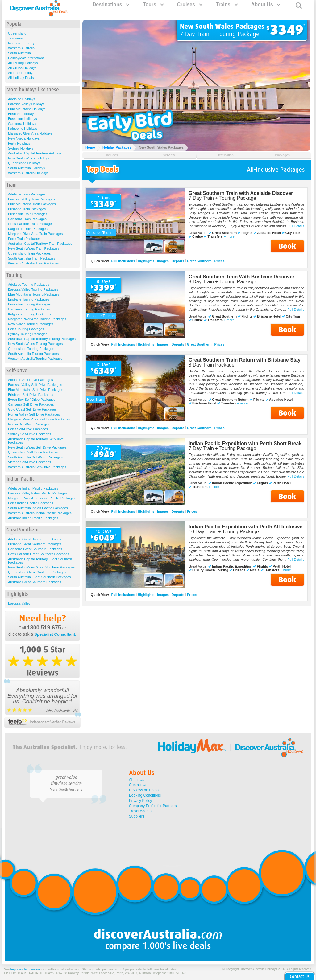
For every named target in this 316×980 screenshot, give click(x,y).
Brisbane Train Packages (27, 209)
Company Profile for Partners (153, 806)
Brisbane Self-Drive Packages (31, 395)
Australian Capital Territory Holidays (35, 153)
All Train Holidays (21, 73)
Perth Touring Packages (26, 329)
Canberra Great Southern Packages (35, 549)
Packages (282, 155)
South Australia (19, 53)
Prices (220, 261)
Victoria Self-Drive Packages (29, 462)
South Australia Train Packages (32, 258)
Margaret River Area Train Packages (35, 234)
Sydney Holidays (21, 148)
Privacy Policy (141, 801)
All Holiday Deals (21, 78)
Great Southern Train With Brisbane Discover (241, 277)
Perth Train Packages (24, 239)
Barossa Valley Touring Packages (33, 289)
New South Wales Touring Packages (35, 344)
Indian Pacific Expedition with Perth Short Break (245, 443)
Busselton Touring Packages (29, 304)
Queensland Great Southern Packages (37, 572)
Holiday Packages (117, 147)
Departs (178, 261)
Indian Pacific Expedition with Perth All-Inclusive (245, 527)
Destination (225, 155)
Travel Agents (140, 811)
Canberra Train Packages (27, 219)
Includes (112, 155)
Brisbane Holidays (22, 114)
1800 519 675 (44, 628)
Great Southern (199, 261)
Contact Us (138, 785)
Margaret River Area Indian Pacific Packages (42, 498)
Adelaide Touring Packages (29, 285)
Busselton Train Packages (28, 214)
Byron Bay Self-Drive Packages (32, 400)
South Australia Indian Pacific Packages (38, 508)
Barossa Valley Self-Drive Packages (35, 385)
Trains (227, 4)
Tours (153, 4)
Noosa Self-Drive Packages (29, 424)
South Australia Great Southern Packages (39, 577)
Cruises (189, 4)
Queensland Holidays (24, 163)
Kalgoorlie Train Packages (28, 229)
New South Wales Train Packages (34, 248)
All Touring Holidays (23, 63)
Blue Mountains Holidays (27, 109)
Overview (168, 155)
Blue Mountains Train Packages (32, 204)
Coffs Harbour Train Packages (31, 224)
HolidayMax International (27, 58)
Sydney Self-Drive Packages (29, 434)
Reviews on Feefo (144, 790)
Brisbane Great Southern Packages (35, 544)
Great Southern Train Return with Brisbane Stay (245, 360)
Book (287, 246)
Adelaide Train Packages (27, 194)
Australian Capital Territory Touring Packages (42, 339)
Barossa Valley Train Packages (31, 199)
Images (163, 261)
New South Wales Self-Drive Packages (37, 447)
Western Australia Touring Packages (35, 359)
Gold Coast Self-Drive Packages (32, 409)
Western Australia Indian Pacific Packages (40, 513)
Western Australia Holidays (28, 173)
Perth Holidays (19, 143)
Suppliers (137, 816)
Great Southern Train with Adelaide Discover (241, 193)
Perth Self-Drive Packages (28, 429)
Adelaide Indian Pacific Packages (33, 488)
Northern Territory (21, 43)
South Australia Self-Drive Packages (35, 457)
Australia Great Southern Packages (35, 582)
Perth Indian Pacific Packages (31, 503)
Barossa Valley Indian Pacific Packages (38, 493)
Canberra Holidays (22, 124)
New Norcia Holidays (24, 138)
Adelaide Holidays (22, 99)
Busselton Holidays (23, 119)
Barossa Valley (19, 603)
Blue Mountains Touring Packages (34, 294)
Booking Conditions (145, 795)
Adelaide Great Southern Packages (35, 539)
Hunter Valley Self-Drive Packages (34, 414)
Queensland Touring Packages (31, 349)
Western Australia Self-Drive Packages (37, 467)
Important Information (25, 969)
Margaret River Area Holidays (30, 133)
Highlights (146, 261)
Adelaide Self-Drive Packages (31, 380)
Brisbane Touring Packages (29, 299)
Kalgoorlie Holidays (23, 129)
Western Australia (21, 48)
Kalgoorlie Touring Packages (29, 314)
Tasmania (15, 38)
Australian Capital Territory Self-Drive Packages (36, 441)
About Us (266, 4)
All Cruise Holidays (22, 68)
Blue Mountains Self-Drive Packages (36, 390)
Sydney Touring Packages (28, 334)
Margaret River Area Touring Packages (37, 319)
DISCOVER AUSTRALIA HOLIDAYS (29, 973)
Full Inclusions (123, 261)
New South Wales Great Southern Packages (42, 567)
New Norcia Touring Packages (31, 324)
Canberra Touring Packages (29, 309)
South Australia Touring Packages (33, 354)
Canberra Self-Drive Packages (31, 404)
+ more (229, 237)
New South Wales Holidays (28, 158)
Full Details (296, 226)
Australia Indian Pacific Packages (33, 518)
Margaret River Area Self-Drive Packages (39, 419)
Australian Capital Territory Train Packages (40, 244)
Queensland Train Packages (29, 253)
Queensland (17, 33)
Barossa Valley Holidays (26, 104)
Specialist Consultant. (55, 634)
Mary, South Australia (66, 789)
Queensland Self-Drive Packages (33, 452)
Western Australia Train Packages (33, 263)
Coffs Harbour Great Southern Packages (39, 554)
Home (90, 147)
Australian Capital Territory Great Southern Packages (40, 561)
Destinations (111, 4)
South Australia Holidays (26, 168)
